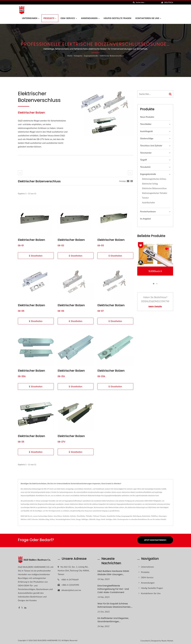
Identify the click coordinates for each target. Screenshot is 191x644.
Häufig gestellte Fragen (118, 18)
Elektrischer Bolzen (31, 240)
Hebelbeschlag (44, 519)
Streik (103, 519)
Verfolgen (109, 519)
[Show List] (132, 181)
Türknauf (96, 516)
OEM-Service (69, 18)
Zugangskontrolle (91, 56)
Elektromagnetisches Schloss (154, 179)
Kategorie (78, 56)
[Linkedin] (25, 607)
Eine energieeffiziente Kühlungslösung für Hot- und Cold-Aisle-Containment (113, 588)
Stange (78, 519)
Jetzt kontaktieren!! (155, 540)
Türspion (103, 516)
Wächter (24, 519)
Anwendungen (90, 18)
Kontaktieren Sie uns (148, 18)
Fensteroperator (123, 519)
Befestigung (137, 516)
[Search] (147, 2)
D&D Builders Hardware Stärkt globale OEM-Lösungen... (113, 572)
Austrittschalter (148, 203)
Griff (29, 519)
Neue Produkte (147, 117)
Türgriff (143, 160)
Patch (73, 519)
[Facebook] (19, 607)
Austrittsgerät (146, 131)
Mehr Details (155, 307)
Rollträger (85, 519)
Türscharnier (146, 153)
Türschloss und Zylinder (151, 145)
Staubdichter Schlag (114, 516)
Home (70, 56)
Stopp (98, 519)
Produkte (50, 18)
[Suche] (134, 2)
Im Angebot (145, 219)
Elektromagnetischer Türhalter (155, 193)
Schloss (52, 519)
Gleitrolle (92, 519)
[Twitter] (22, 607)
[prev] (20, 173)
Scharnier (35, 519)
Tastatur (145, 198)
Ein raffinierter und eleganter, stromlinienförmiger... (113, 619)
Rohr (115, 519)
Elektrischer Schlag (150, 184)
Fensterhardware (148, 211)
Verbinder (66, 516)
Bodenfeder (146, 516)
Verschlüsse (58, 516)
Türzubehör (145, 167)
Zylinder (73, 516)
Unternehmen (31, 18)
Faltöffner (155, 516)
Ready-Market (167, 640)
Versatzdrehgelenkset (63, 519)
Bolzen (51, 516)
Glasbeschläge (147, 138)
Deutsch (169, 3)
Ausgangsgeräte (127, 516)
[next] (130, 173)
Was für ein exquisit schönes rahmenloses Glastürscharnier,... (115, 604)
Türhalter (89, 516)
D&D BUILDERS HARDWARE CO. (47, 640)
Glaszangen (163, 516)
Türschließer (146, 124)
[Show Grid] (128, 181)
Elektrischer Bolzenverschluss (112, 56)
